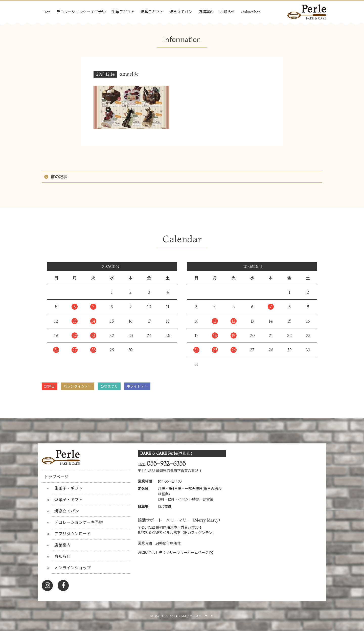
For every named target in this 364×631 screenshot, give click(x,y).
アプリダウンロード (73, 534)
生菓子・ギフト (69, 488)
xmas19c (129, 74)
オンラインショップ (73, 568)
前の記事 (59, 177)
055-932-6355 (166, 464)
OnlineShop (251, 12)
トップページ (56, 477)
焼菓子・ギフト (69, 500)
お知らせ (227, 12)
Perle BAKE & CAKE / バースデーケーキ (187, 616)
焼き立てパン (181, 12)
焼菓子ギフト (152, 12)
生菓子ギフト (123, 12)
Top (47, 12)
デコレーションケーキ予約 (79, 522)
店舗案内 (206, 12)
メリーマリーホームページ (190, 553)
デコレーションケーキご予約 (81, 12)
